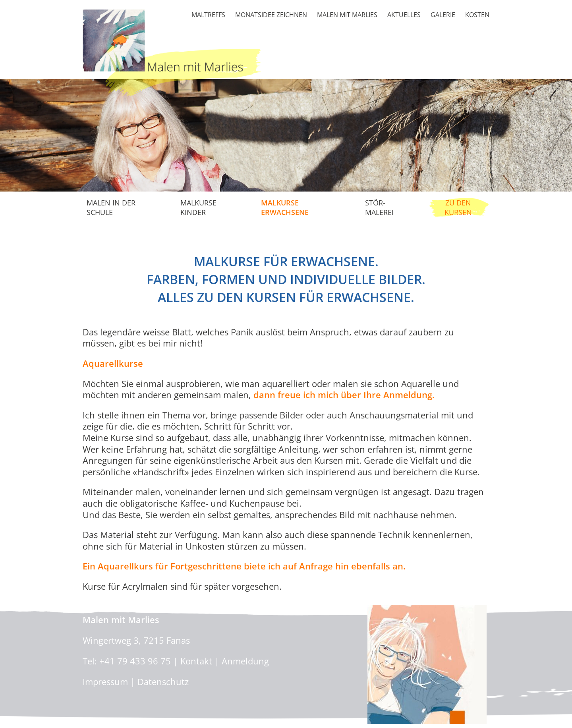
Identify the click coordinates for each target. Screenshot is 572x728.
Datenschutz (163, 682)
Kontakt (196, 661)
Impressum (105, 682)
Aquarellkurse (113, 363)
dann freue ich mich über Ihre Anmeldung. (344, 395)
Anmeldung (245, 661)
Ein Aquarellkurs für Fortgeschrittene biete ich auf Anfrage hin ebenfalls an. (244, 566)
